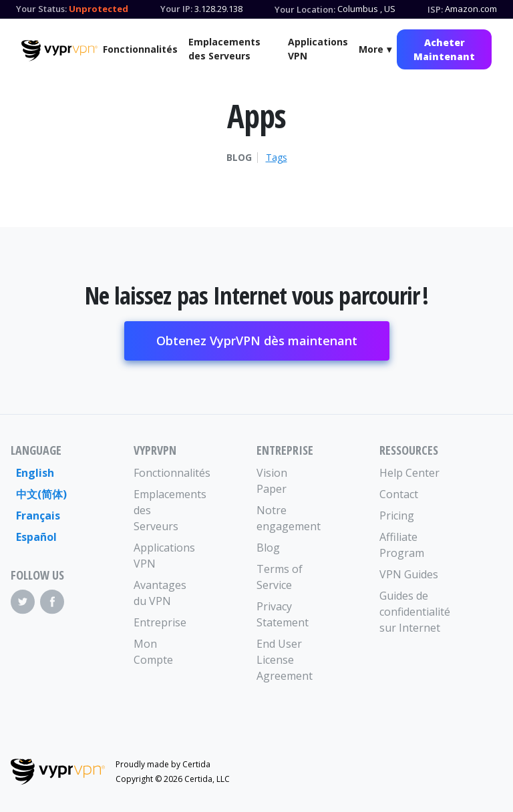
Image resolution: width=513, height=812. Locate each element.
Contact (399, 494)
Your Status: (41, 9)
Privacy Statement (283, 614)
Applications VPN (318, 49)
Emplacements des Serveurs (224, 49)
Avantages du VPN (160, 593)
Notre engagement (287, 518)
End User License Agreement (285, 660)
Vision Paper (272, 481)
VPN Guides (409, 574)
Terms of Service (280, 577)
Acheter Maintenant (444, 49)
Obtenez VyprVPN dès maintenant (257, 341)
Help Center (409, 473)
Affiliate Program (402, 545)
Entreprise (160, 622)
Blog (239, 158)
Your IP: (176, 9)
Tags (277, 158)
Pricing (397, 516)
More (371, 49)
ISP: (435, 9)
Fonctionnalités (140, 49)
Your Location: (305, 9)
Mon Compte (153, 652)
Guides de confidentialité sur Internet (410, 612)
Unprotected (99, 9)
